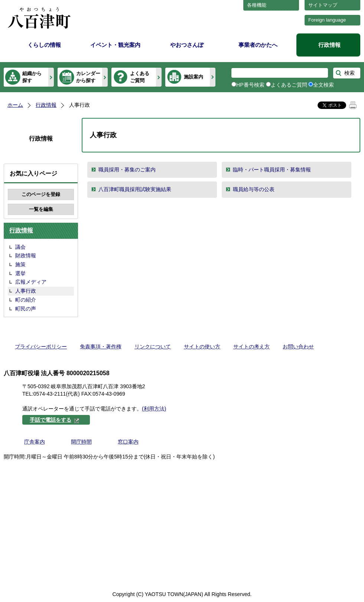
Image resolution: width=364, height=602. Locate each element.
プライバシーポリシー (41, 347)
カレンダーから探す (88, 77)
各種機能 (257, 5)
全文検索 (324, 85)
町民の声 (26, 309)
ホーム (15, 105)
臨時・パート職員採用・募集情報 (272, 170)
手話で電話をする (55, 420)
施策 (20, 264)
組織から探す (32, 77)
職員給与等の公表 (254, 189)
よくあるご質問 (140, 77)
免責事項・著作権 (101, 347)
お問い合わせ (298, 347)
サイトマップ (323, 5)
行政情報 (329, 45)
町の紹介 (26, 300)
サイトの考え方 (251, 347)
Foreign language (327, 20)
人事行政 (26, 291)
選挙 (20, 273)
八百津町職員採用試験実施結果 (135, 189)
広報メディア (31, 282)
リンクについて (153, 347)
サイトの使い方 (202, 347)
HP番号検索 (250, 85)
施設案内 (194, 77)
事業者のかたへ (258, 45)
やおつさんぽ (187, 45)
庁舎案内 (35, 442)
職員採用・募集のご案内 (127, 170)
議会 (20, 247)
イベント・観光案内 (115, 45)
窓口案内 (128, 442)
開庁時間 (81, 442)
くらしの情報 (44, 45)
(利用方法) (154, 409)
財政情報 (26, 255)
